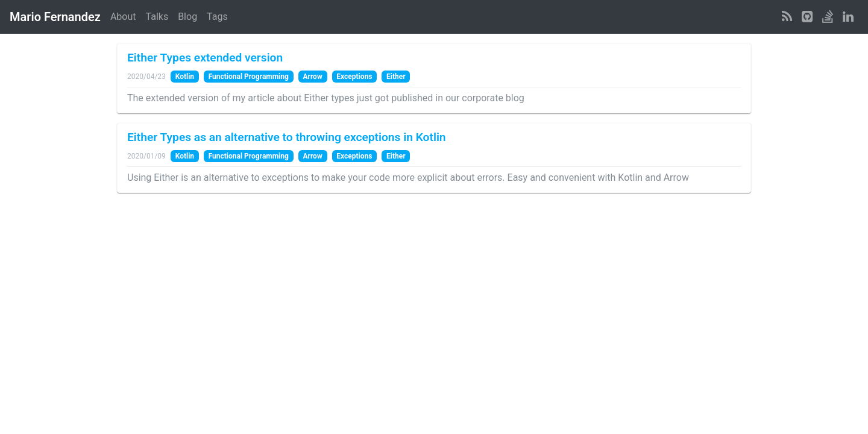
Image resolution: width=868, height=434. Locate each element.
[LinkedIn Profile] (848, 17)
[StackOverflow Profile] (828, 17)
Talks (157, 17)
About (123, 17)
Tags (217, 17)
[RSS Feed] (787, 17)
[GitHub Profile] (807, 17)
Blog (187, 17)
